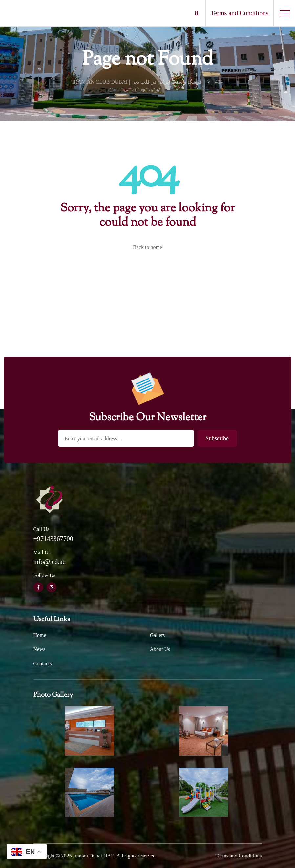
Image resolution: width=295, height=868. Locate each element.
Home (40, 635)
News (39, 649)
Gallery (158, 635)
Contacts (43, 664)
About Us (160, 649)
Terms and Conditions (238, 856)
